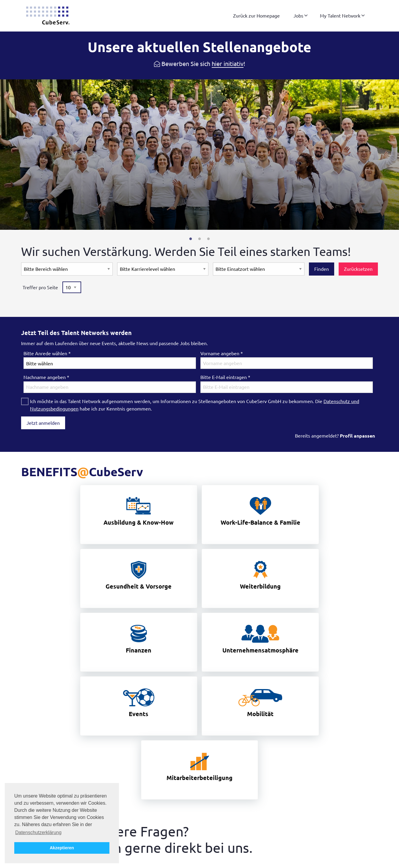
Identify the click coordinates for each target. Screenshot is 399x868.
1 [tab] (191, 239)
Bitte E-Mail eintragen (225, 377)
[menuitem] (256, 16)
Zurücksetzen (358, 269)
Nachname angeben (46, 377)
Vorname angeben (222, 353)
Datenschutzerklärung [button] (38, 832)
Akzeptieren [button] (62, 848)
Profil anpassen (357, 436)
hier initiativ (228, 64)
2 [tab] (199, 239)
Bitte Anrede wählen (47, 353)
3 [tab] (208, 239)
